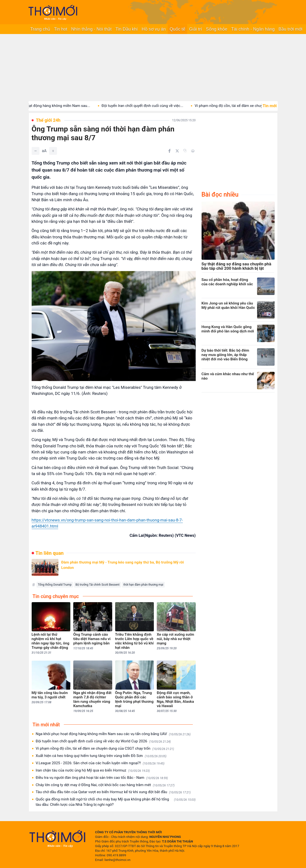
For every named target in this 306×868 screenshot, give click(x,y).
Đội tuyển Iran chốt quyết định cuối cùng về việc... (148, 106)
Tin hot (61, 29)
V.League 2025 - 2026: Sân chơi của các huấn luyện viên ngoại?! (100, 763)
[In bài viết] (193, 151)
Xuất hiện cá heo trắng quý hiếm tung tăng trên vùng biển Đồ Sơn (101, 756)
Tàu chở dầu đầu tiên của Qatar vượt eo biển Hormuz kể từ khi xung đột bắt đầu (113, 792)
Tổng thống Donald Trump (55, 585)
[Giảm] (36, 151)
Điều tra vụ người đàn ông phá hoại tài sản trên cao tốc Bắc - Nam (102, 778)
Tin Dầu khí (126, 29)
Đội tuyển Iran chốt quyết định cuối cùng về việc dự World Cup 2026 (103, 741)
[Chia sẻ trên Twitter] (177, 151)
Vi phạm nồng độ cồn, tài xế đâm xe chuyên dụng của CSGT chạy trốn (105, 749)
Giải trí (196, 29)
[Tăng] (53, 151)
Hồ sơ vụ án (154, 29)
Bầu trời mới (290, 29)
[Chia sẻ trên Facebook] (169, 151)
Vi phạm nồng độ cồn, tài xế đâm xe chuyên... (238, 106)
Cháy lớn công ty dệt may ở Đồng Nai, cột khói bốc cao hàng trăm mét (105, 785)
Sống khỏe (217, 29)
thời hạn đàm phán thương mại (143, 585)
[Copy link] (185, 151)
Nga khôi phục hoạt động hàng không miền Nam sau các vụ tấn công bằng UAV (113, 734)
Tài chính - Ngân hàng (253, 29)
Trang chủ (40, 29)
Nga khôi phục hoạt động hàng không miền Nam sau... (51, 106)
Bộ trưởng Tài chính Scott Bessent (97, 585)
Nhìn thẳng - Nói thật (91, 29)
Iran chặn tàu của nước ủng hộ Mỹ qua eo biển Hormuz (93, 770)
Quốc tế (177, 29)
